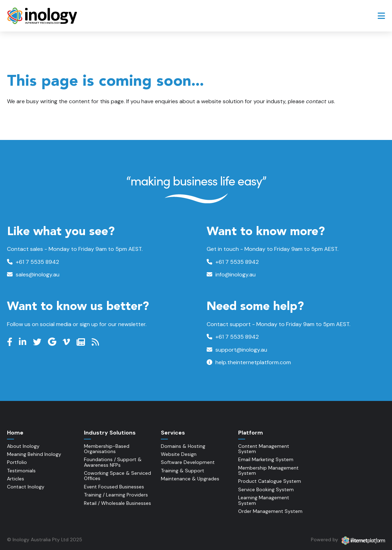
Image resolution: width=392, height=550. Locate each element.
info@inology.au (231, 274)
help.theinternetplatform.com (249, 362)
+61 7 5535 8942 (33, 262)
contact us (320, 101)
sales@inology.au (33, 274)
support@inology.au (237, 350)
